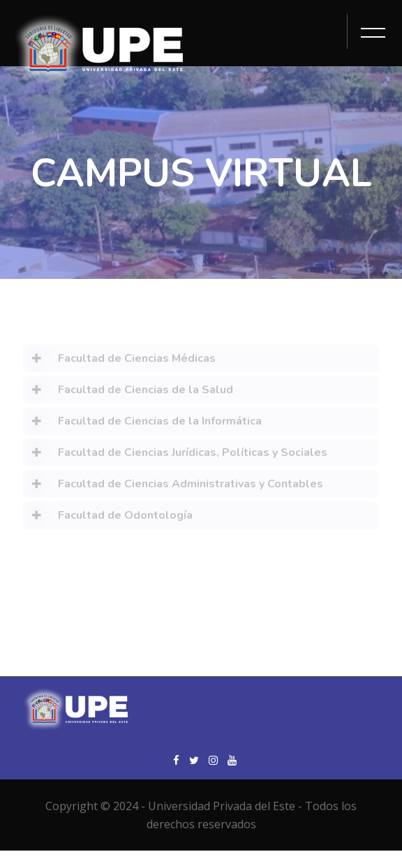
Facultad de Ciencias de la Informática (142, 424)
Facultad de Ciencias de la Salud (128, 393)
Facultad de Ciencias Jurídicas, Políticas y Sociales (175, 455)
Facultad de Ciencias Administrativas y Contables (173, 487)
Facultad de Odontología (108, 518)
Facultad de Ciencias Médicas (119, 361)
